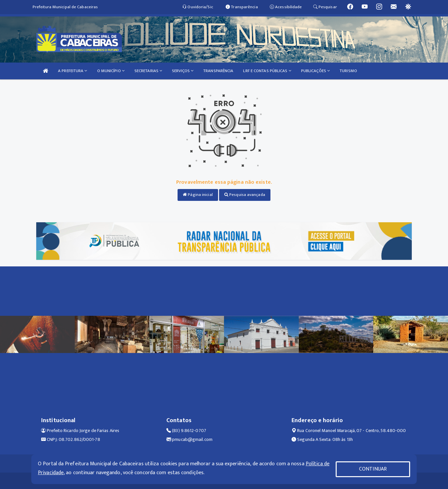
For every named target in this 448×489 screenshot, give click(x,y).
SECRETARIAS (148, 71)
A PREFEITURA (72, 71)
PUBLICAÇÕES (315, 71)
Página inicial (198, 195)
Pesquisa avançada (245, 195)
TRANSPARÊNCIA (218, 71)
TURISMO (348, 71)
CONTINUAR (373, 469)
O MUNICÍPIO (111, 71)
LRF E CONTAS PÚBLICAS (267, 71)
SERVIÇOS (183, 71)
